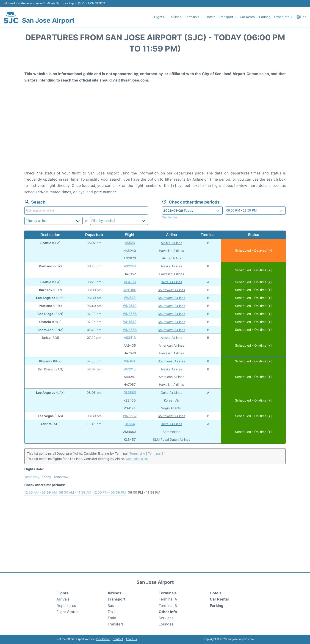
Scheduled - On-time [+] (253, 270)
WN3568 (130, 330)
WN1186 (130, 290)
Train (112, 618)
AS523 (130, 243)
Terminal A (137, 453)
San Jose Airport (48, 20)
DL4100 (130, 282)
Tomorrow (61, 477)
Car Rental (248, 17)
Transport (116, 599)
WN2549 (130, 306)
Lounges (166, 624)
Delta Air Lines (171, 282)
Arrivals (63, 599)
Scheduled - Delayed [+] (253, 251)
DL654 (130, 424)
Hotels (210, 17)
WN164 (130, 361)
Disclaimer (103, 639)
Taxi (111, 612)
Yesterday (32, 477)
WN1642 (130, 322)
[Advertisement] (155, 133)
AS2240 (130, 266)
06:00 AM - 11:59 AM (75, 492)
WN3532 (130, 416)
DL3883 (130, 393)
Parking (265, 17)
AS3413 (130, 338)
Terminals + (193, 17)
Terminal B (156, 453)
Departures (66, 606)
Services (166, 618)
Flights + (161, 17)
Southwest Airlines (171, 290)
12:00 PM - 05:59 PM (109, 492)
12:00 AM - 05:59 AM (40, 492)
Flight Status (67, 612)
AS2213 (130, 369)
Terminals (168, 593)
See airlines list (137, 459)
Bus (111, 606)
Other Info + (283, 17)
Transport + (227, 17)
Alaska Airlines (171, 243)
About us (131, 639)
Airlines (176, 17)
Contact (118, 639)
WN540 (130, 298)
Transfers (116, 624)
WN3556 (130, 314)
